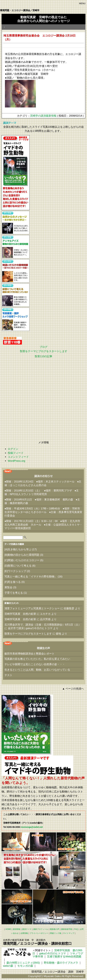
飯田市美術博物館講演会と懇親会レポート (29, 654)
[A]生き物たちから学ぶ (18, 549)
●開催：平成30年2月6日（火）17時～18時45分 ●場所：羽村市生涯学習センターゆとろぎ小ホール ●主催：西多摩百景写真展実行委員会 (43, 512)
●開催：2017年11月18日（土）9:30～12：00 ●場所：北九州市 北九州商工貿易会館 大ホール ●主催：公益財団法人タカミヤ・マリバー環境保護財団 (43, 525)
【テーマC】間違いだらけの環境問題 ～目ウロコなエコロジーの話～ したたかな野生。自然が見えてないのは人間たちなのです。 (16, 271)
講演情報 (17, 929)
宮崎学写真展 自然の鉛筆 (20, 614)
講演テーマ (27, 929)
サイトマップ (69, 933)
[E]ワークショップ (15, 571)
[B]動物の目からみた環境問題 (22, 555)
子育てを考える (14, 593)
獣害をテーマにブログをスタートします (44, 351)
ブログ (43, 347)
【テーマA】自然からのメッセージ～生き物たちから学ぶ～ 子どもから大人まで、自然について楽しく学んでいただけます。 (16, 223)
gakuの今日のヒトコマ (52, 953)
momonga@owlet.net (32, 827)
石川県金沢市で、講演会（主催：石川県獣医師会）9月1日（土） (43, 625)
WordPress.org (16, 461)
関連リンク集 (56, 933)
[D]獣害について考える (18, 566)
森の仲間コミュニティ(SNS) (23, 963)
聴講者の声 (55, 929)
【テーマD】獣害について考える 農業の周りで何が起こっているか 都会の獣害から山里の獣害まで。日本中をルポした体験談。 (16, 295)
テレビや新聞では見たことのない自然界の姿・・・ (35, 664)
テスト (8, 675)
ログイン (13, 449)
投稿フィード (16, 453)
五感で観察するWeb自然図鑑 (64, 957)
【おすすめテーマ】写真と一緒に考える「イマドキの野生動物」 (16, 173)
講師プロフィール (41, 929)
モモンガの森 (25, 966)
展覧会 (8, 587)
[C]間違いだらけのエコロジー (22, 560)
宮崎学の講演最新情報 (43, 116)
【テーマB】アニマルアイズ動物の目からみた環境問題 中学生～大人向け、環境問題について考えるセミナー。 (16, 247)
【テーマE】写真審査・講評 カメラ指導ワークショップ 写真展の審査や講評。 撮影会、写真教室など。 (16, 319)
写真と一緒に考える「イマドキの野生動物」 (31, 577)
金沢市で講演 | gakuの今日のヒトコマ (30, 628)
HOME (8, 929)
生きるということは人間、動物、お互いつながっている (37, 670)
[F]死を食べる (13, 582)
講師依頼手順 (67, 929)
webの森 (8, 966)
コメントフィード (18, 457)
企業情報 (24, 933)
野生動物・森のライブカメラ (61, 963)
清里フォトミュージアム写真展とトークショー (32, 608)
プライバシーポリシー (39, 933)
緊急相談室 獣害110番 (12, 341)
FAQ (76, 929)
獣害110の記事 (43, 356)
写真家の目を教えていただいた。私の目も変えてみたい (37, 659)
